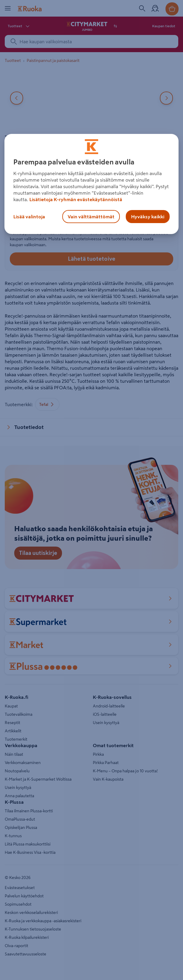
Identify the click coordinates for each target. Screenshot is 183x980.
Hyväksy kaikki (148, 217)
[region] (91, 184)
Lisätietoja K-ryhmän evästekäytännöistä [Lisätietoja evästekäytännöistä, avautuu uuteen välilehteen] (76, 199)
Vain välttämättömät (91, 217)
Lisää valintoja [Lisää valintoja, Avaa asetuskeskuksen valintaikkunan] (29, 217)
